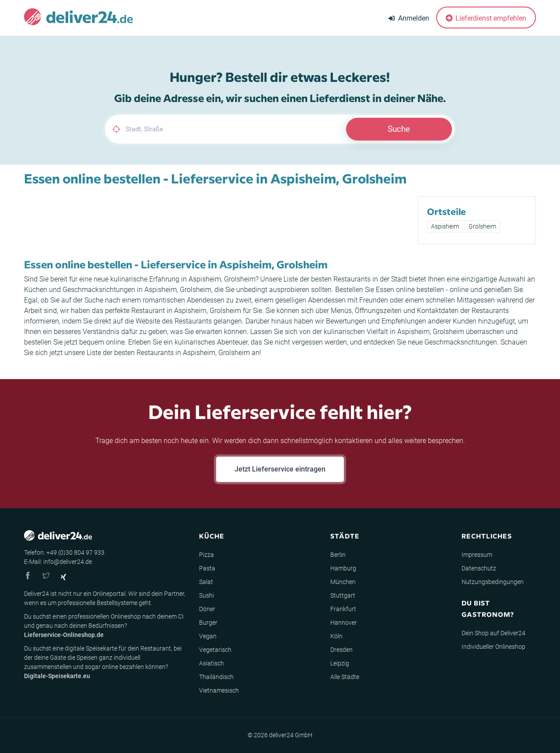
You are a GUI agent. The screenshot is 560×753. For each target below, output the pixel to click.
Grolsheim (482, 226)
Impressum (477, 555)
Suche (399, 129)
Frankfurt (343, 609)
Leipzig (340, 663)
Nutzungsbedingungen (493, 582)
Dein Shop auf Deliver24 (493, 633)
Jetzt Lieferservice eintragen (280, 469)
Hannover (344, 623)
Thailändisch (216, 677)
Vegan (208, 636)
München (343, 582)
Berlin (338, 555)
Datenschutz (479, 568)
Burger (208, 623)
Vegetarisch (215, 650)
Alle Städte (345, 677)
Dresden (341, 650)
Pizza (206, 555)
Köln (336, 636)
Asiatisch (212, 663)
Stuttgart (343, 595)
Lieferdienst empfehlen (486, 18)
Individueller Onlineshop (493, 647)
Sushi (206, 595)
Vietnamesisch (219, 690)
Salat (206, 582)
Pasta (207, 568)
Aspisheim (445, 226)
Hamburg (343, 568)
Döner (207, 609)
